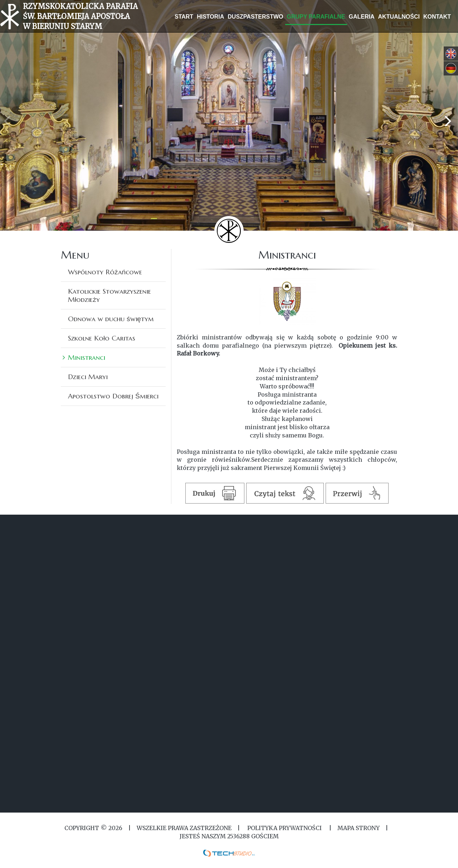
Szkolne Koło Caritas (102, 338)
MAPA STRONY (359, 828)
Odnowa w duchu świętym (111, 319)
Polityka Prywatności (284, 828)
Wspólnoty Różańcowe (105, 272)
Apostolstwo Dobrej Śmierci (113, 396)
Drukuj (215, 493)
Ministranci (87, 357)
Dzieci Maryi (88, 377)
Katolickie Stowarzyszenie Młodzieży (109, 295)
